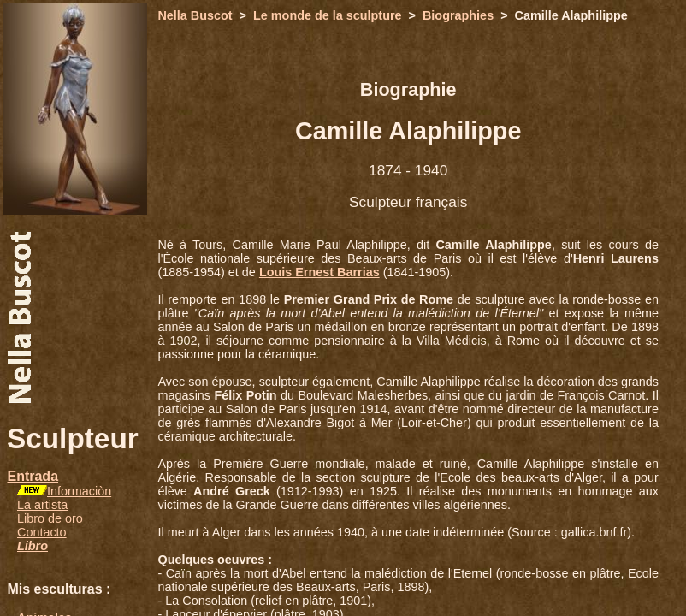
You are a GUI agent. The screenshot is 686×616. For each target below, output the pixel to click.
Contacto (42, 532)
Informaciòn (79, 491)
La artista (42, 505)
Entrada (33, 476)
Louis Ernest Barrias (319, 272)
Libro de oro (50, 518)
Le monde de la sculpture (328, 15)
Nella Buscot (195, 15)
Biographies (458, 15)
